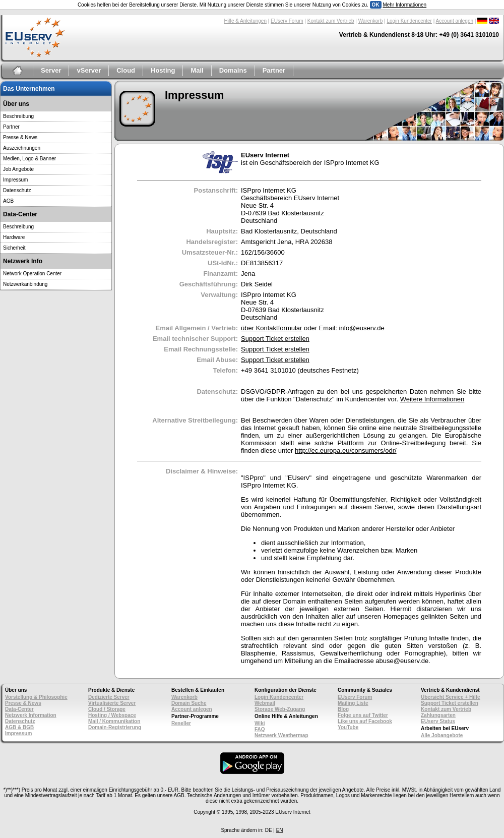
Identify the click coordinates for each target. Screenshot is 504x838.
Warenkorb (371, 21)
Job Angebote (18, 169)
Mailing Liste (353, 703)
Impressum (15, 180)
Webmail (265, 703)
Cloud (126, 70)
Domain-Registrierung (115, 727)
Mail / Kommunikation (114, 721)
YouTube (348, 727)
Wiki (260, 723)
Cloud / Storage (107, 709)
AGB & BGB (19, 727)
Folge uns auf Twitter (363, 715)
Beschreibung (18, 116)
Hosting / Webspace (112, 715)
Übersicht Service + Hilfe (451, 697)
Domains (233, 70)
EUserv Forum (287, 21)
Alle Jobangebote (442, 735)
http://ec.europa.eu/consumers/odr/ (346, 451)
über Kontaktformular (271, 328)
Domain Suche (189, 703)
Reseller (181, 723)
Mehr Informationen (404, 5)
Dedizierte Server (109, 697)
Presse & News (20, 137)
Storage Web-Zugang (280, 709)
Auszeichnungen (22, 148)
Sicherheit (14, 248)
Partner (274, 70)
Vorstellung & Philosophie (36, 697)
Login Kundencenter (409, 21)
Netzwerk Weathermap (281, 735)
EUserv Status (438, 721)
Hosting (163, 70)
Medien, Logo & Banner (29, 159)
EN (280, 830)
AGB (8, 201)
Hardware (14, 237)
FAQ (260, 729)
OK (376, 5)
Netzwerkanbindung (25, 284)
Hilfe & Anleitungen (245, 21)
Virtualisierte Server (112, 703)
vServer (89, 70)
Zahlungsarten (438, 715)
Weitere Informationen (432, 399)
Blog (343, 709)
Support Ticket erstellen (275, 339)
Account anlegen (455, 21)
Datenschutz (17, 190)
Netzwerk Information (31, 715)
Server (51, 70)
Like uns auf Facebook (365, 721)
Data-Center (19, 709)
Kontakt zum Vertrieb (331, 21)
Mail (197, 70)
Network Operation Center (32, 274)
